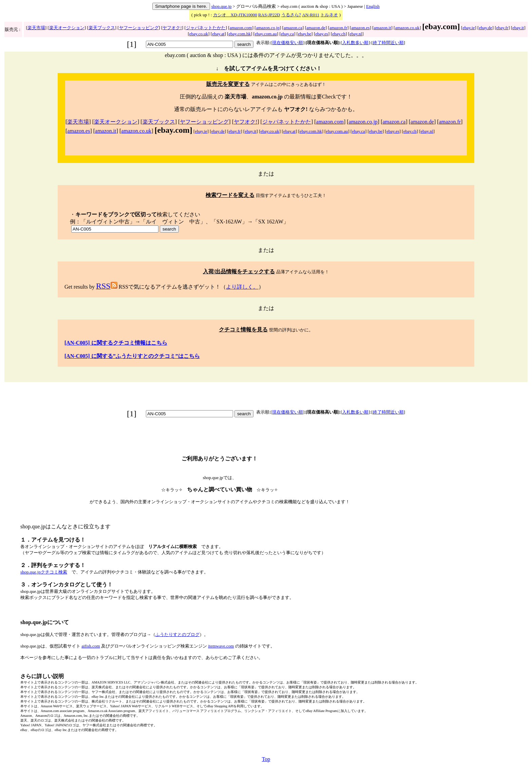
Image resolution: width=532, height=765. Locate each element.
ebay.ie (469, 28)
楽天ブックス (102, 28)
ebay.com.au (266, 34)
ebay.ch (339, 34)
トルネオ (329, 15)
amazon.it (383, 28)
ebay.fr (502, 28)
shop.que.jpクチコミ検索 (44, 572)
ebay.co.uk (199, 34)
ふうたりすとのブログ (177, 634)
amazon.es (360, 28)
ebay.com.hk (240, 34)
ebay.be (305, 34)
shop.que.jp (222, 6)
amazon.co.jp (268, 28)
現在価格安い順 (288, 43)
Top (266, 759)
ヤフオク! (172, 28)
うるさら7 (291, 15)
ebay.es (322, 34)
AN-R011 (311, 15)
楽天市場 (36, 28)
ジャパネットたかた (206, 28)
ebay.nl (356, 34)
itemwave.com (221, 646)
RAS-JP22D (269, 15)
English (373, 6)
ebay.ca (288, 34)
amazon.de (316, 28)
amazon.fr (338, 28)
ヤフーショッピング (139, 28)
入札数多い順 (355, 43)
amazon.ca (293, 28)
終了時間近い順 (388, 43)
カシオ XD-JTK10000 (235, 15)
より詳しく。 (242, 287)
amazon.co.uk (407, 28)
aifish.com (91, 646)
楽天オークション (67, 28)
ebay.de (485, 28)
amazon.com (241, 28)
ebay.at (218, 34)
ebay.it (518, 28)
